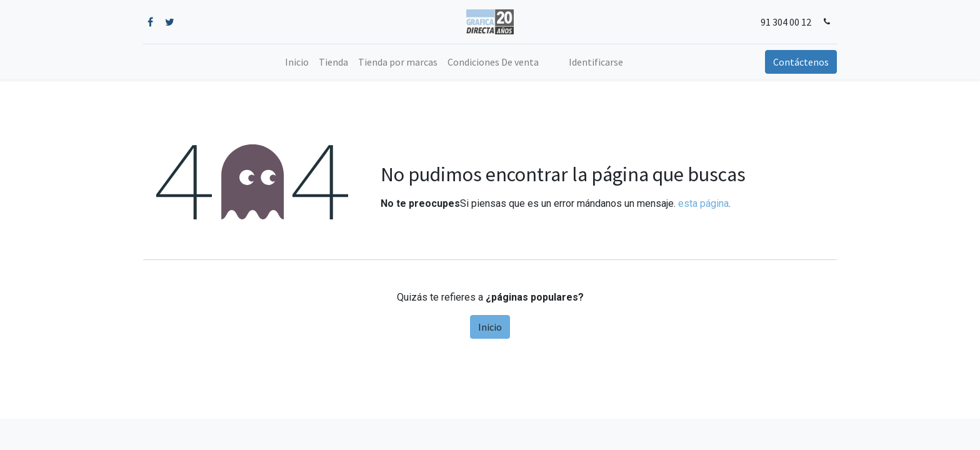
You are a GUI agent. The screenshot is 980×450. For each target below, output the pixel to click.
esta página (703, 203)
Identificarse (596, 62)
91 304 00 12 (786, 22)
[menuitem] (297, 62)
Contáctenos (801, 62)
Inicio (490, 327)
